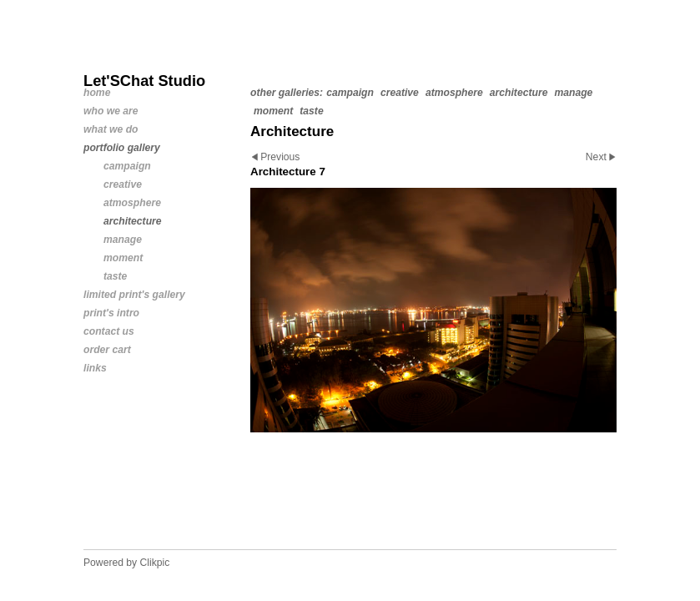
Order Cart (107, 350)
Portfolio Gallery (122, 148)
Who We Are (111, 111)
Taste (311, 111)
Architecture (519, 93)
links (95, 368)
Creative (400, 93)
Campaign (350, 93)
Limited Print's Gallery (134, 295)
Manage (573, 93)
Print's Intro (111, 313)
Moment (273, 111)
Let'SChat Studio (144, 81)
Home (97, 93)
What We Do (111, 129)
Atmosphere (454, 93)
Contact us (109, 331)
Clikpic (155, 563)
